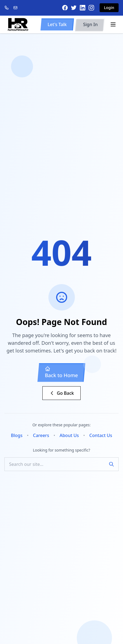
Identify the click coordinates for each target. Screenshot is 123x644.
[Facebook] (65, 8)
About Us (69, 435)
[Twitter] (74, 8)
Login (109, 8)
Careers (41, 435)
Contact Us (101, 435)
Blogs (17, 435)
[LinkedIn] (83, 8)
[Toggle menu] (113, 24)
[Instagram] (91, 8)
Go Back (62, 393)
